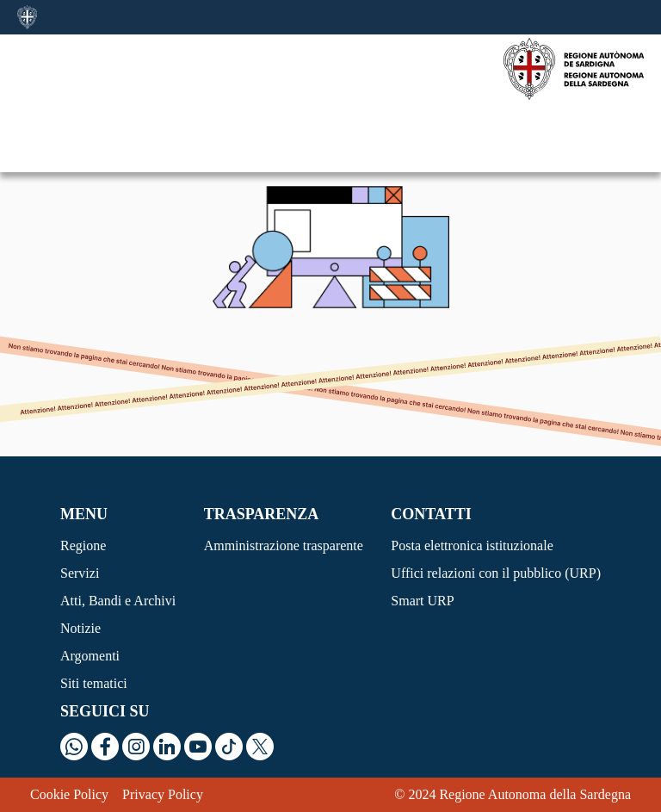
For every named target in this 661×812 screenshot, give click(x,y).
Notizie (80, 628)
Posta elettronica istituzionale (472, 545)
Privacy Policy (163, 794)
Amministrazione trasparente (284, 545)
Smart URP (422, 601)
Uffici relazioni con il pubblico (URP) (496, 573)
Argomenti (90, 656)
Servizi (80, 573)
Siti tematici (94, 683)
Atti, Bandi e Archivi (118, 601)
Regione (83, 545)
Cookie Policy (69, 794)
